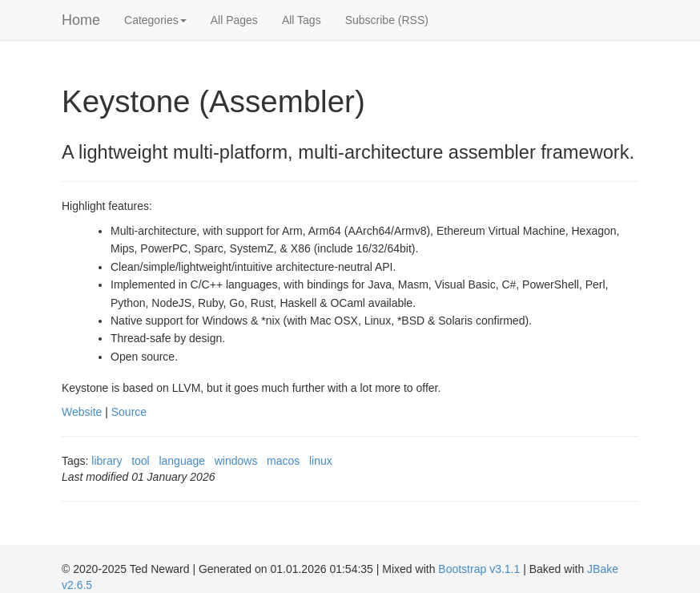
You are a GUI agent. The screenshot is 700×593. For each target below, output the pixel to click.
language (182, 461)
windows (236, 461)
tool (141, 461)
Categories (155, 20)
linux (321, 461)
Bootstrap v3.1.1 (479, 569)
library (107, 461)
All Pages (234, 20)
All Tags (302, 20)
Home (81, 20)
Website (82, 412)
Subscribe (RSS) (387, 20)
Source (129, 412)
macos (283, 461)
